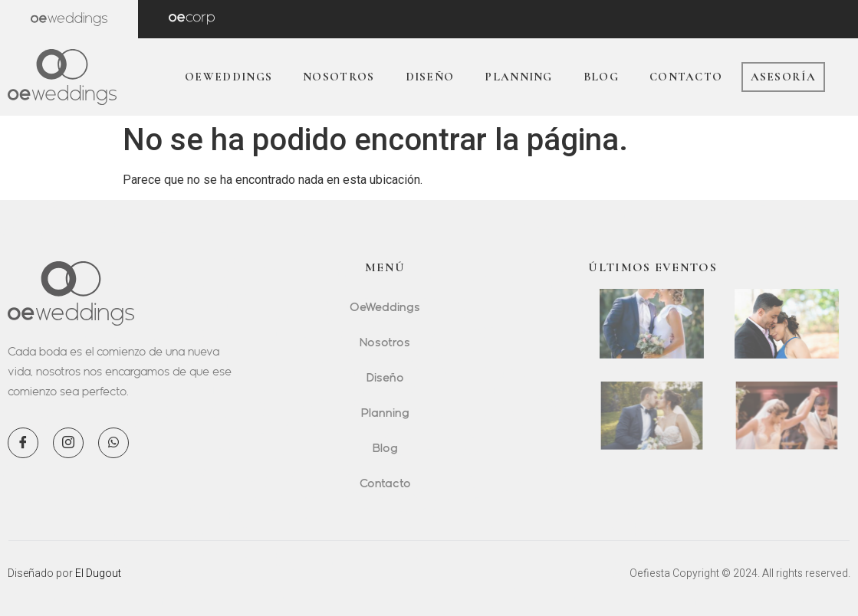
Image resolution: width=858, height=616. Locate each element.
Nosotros (339, 77)
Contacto (686, 77)
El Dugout (98, 573)
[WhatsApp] (113, 443)
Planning (518, 77)
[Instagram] (68, 443)
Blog (601, 77)
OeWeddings (228, 77)
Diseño (430, 77)
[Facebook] (23, 443)
